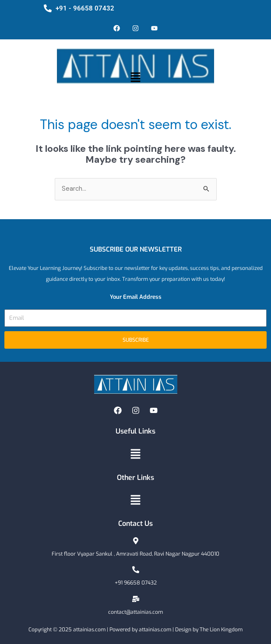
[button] (135, 78)
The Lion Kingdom (221, 630)
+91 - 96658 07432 (85, 8)
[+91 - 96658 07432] (48, 8)
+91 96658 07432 (136, 583)
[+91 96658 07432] (136, 570)
